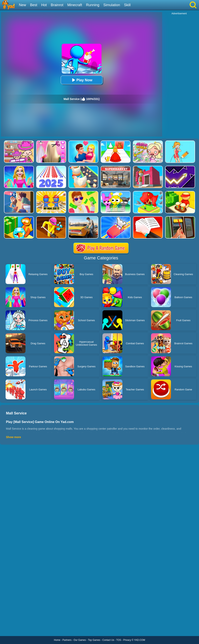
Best (34, 5)
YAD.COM (140, 640)
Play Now (82, 80)
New (22, 5)
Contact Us (108, 640)
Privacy (127, 640)
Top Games (94, 640)
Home (57, 640)
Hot (44, 5)
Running (93, 5)
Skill (127, 5)
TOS (119, 640)
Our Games (80, 640)
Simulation (112, 5)
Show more (13, 437)
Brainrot (57, 5)
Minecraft (75, 5)
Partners (67, 640)
